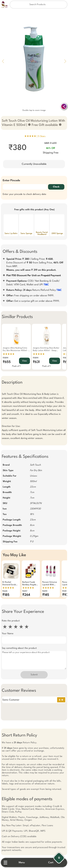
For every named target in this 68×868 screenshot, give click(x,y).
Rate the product (11, 621)
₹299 (45, 591)
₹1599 (6, 358)
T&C (46, 285)
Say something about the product (19, 648)
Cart (51, 863)
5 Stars (42, 136)
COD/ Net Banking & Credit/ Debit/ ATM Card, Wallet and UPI (33, 283)
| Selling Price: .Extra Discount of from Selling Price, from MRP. (35, 264)
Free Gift (16, 829)
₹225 (5, 591)
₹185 (6, 595)
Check (56, 187)
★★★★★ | (35, 136)
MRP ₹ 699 (51, 143)
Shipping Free (51, 153)
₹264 (26, 595)
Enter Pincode (11, 181)
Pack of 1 (16, 366)
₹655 (7, 362)
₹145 (46, 595)
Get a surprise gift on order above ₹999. (33, 301)
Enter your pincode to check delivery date (24, 194)
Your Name (8, 634)
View (24, 361)
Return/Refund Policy (34, 290)
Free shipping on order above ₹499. (30, 296)
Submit (34, 675)
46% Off (51, 148)
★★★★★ (9, 354)
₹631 (36, 362)
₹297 (25, 591)
